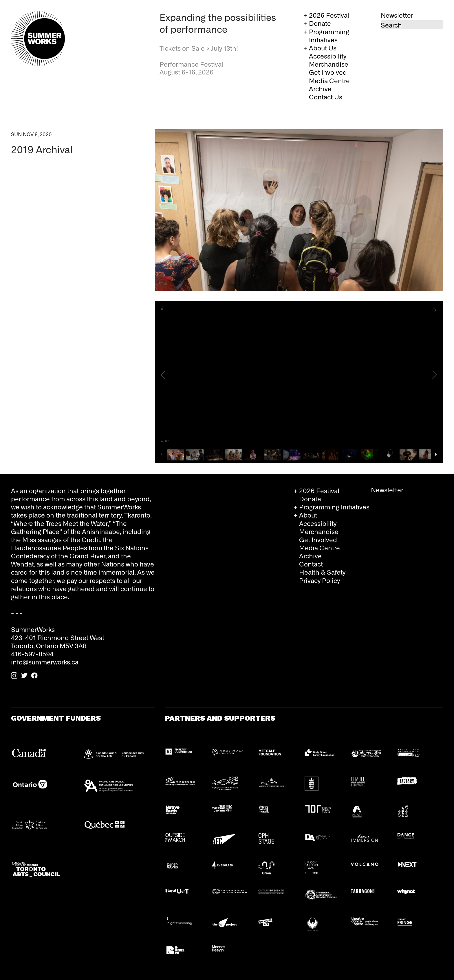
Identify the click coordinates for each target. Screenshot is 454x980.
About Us (323, 48)
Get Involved (328, 72)
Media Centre (329, 80)
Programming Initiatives (329, 35)
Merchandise (329, 64)
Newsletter (397, 15)
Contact (311, 564)
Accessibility (328, 56)
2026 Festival (329, 15)
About (308, 515)
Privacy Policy (320, 580)
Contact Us (326, 97)
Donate (320, 23)
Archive (320, 89)
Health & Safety (322, 572)
